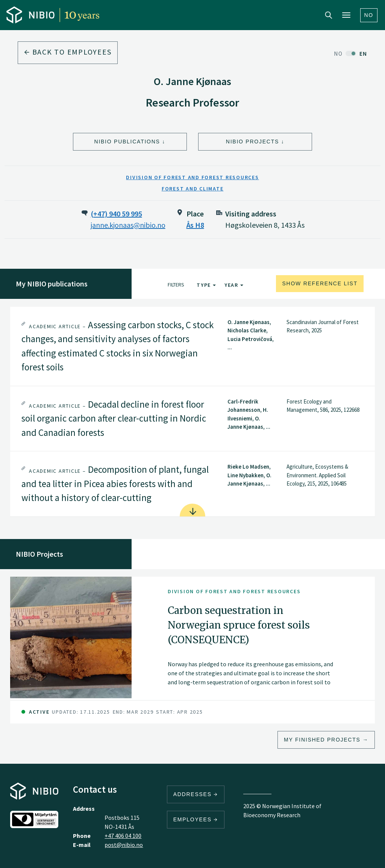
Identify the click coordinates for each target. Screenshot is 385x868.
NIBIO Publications (127, 142)
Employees (196, 819)
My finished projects (322, 740)
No (369, 15)
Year (234, 285)
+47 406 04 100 (123, 836)
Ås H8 (195, 225)
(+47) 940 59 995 (116, 214)
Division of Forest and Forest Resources (192, 177)
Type (206, 285)
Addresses (196, 794)
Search (329, 15)
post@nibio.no (124, 845)
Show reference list (320, 283)
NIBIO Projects (252, 142)
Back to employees (68, 52)
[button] (192, 346)
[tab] (192, 346)
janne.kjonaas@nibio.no (128, 225)
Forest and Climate (193, 189)
